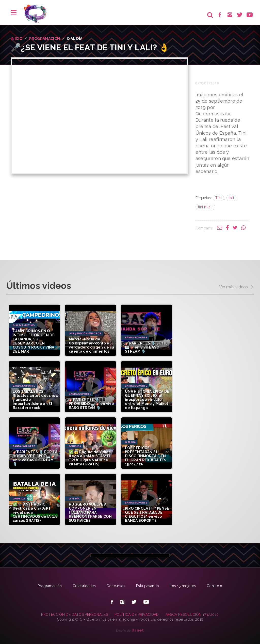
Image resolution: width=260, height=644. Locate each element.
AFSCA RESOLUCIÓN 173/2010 (192, 615)
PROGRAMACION (45, 39)
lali (231, 198)
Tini (218, 198)
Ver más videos (236, 287)
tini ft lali (205, 207)
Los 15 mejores (183, 586)
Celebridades (84, 586)
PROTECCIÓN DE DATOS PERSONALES (75, 615)
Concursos (116, 586)
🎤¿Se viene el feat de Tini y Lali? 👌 (90, 47)
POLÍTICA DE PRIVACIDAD (137, 615)
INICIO (17, 39)
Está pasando (148, 586)
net (138, 630)
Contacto (215, 586)
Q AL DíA (75, 39)
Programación (50, 586)
